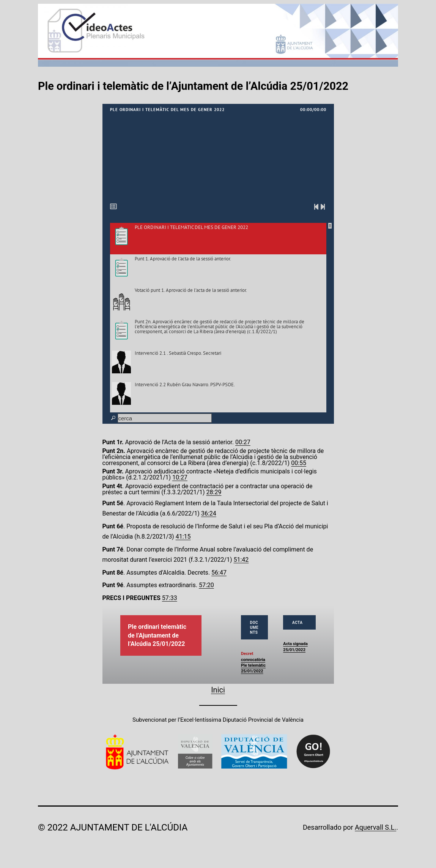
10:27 (180, 477)
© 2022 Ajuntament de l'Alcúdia (113, 827)
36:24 (209, 513)
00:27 (243, 442)
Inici (218, 690)
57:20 (206, 585)
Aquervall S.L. (375, 827)
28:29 (214, 492)
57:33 (170, 598)
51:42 (241, 560)
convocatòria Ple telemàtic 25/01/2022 (253, 666)
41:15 (183, 537)
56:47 (219, 573)
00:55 (299, 463)
